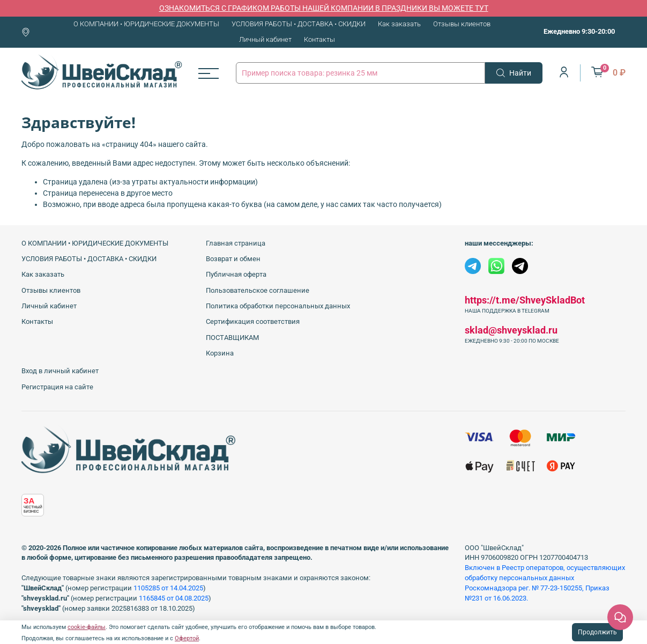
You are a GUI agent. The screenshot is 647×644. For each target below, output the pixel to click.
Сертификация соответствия (253, 321)
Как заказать (399, 24)
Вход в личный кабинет (60, 371)
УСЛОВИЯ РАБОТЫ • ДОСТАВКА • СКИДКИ (299, 24)
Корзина (220, 353)
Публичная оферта (236, 274)
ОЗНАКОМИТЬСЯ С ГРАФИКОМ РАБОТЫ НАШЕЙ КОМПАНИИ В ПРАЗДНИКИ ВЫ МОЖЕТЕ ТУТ (324, 8)
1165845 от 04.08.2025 (174, 598)
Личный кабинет (265, 39)
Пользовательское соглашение (258, 290)
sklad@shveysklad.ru (511, 330)
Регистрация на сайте (57, 387)
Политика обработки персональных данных (278, 306)
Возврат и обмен (233, 259)
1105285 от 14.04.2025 (168, 588)
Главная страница (236, 243)
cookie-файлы (87, 627)
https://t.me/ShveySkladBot (525, 300)
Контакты (319, 39)
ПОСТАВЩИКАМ (232, 338)
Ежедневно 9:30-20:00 (579, 31)
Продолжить (597, 632)
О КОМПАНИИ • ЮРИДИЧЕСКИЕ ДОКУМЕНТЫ (146, 24)
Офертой (187, 638)
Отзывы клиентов (462, 24)
